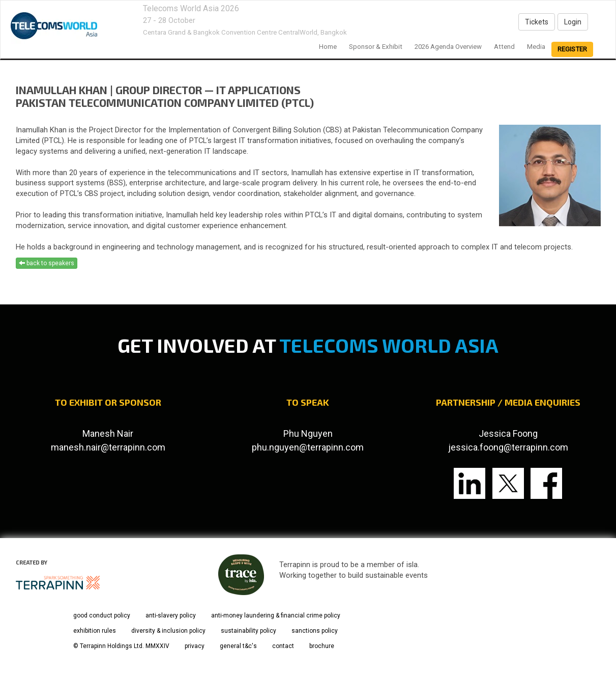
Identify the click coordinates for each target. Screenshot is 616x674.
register (572, 49)
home (328, 47)
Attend (504, 47)
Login (573, 22)
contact (283, 646)
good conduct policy (102, 615)
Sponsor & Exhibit (376, 47)
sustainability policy (248, 631)
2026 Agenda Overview (448, 47)
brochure (322, 646)
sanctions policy (315, 631)
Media (536, 47)
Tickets (537, 22)
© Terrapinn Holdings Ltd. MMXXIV (121, 646)
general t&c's (238, 646)
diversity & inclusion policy (168, 631)
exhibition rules (95, 631)
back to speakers (47, 263)
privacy (195, 646)
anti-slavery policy (171, 615)
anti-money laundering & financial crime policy (276, 615)
